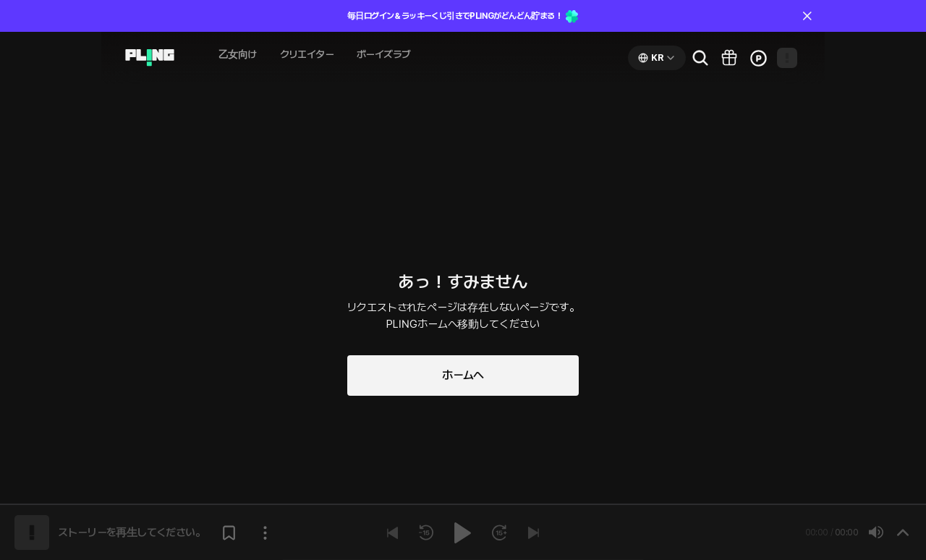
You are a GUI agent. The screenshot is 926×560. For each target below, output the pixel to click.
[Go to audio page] (150, 58)
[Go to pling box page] (729, 58)
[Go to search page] (700, 58)
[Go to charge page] (758, 58)
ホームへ (463, 375)
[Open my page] (787, 58)
